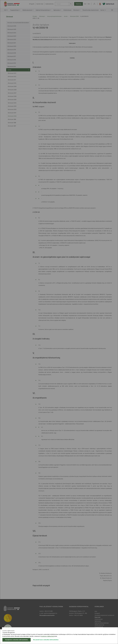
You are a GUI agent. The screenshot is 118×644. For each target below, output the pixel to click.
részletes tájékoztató (48, 636)
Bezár (1, 628)
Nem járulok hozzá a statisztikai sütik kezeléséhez (46, 640)
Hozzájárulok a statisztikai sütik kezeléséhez (16, 640)
